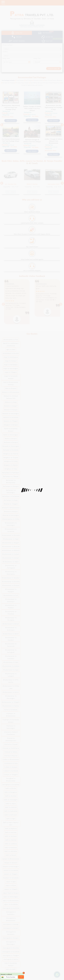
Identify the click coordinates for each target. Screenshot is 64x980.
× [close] (24, 973)
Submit (21, 977)
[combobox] (3, 977)
